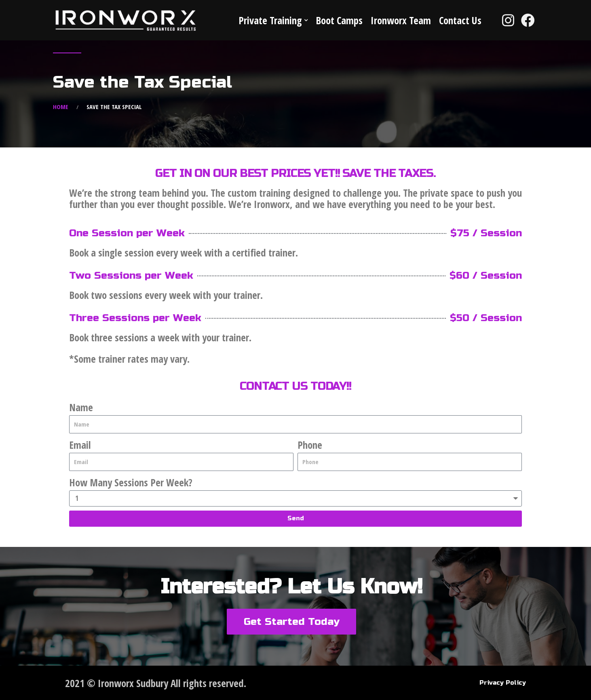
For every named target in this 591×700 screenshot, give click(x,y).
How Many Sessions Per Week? (131, 482)
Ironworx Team (401, 20)
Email (80, 445)
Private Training (270, 20)
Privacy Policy (503, 683)
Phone (310, 445)
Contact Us (460, 20)
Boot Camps (339, 20)
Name (81, 407)
